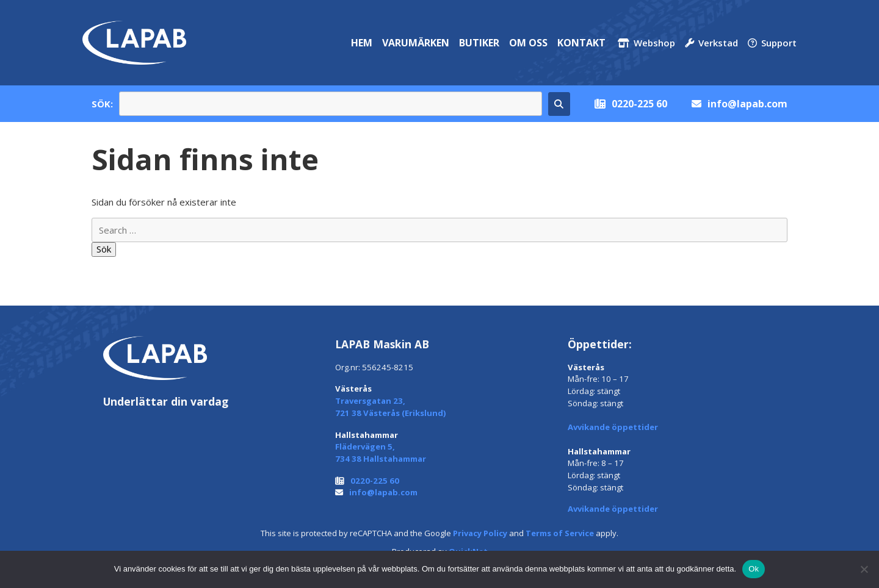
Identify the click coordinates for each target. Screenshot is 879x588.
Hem (362, 43)
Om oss (528, 43)
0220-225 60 (639, 104)
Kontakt (581, 43)
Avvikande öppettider (613, 427)
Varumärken (416, 43)
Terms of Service (560, 533)
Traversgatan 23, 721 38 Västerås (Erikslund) (391, 407)
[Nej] (864, 569)
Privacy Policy (480, 533)
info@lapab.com (747, 104)
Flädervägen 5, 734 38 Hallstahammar (381, 453)
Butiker (479, 43)
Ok (754, 569)
